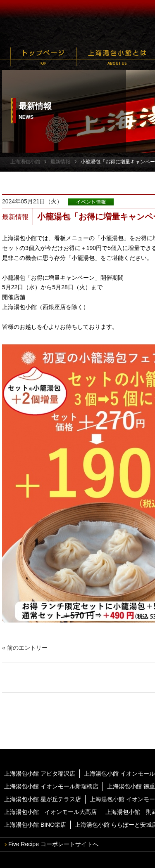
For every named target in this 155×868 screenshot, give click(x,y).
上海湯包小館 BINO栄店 (35, 825)
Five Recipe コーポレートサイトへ (53, 844)
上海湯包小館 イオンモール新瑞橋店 (51, 786)
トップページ (44, 57)
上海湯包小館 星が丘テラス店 (43, 799)
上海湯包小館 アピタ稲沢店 (40, 774)
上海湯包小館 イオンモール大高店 (50, 812)
